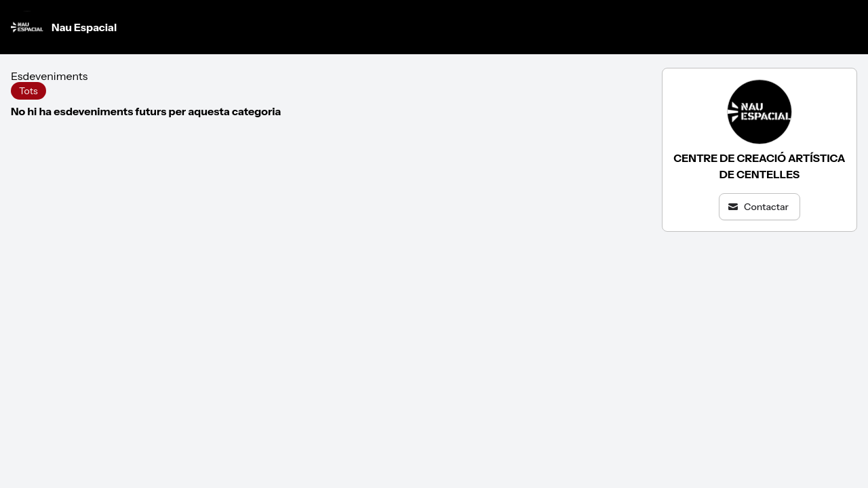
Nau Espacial (64, 27)
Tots (28, 91)
